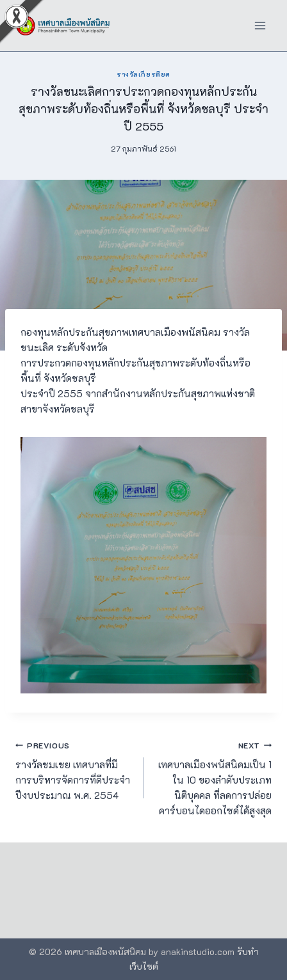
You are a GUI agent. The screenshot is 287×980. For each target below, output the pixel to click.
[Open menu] (260, 25)
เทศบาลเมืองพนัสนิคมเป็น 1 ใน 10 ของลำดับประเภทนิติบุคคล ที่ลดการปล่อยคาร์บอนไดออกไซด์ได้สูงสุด (212, 777)
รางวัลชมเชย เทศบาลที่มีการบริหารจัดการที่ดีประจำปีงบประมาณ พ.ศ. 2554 (75, 770)
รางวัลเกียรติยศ (143, 74)
